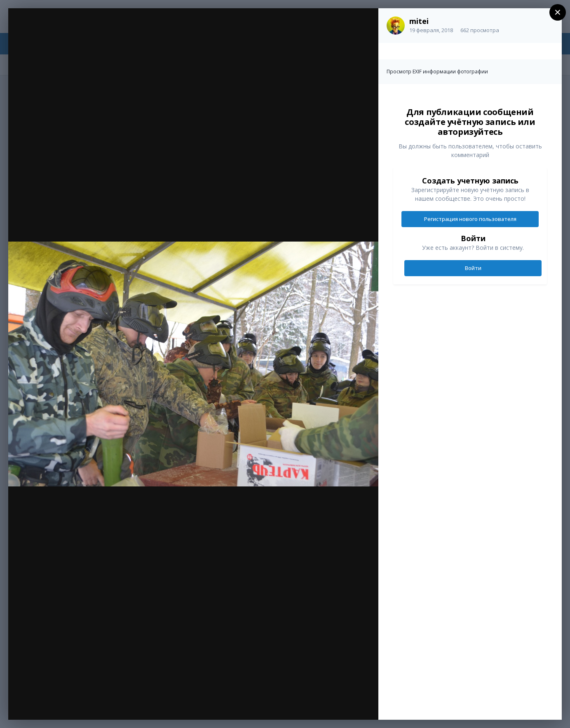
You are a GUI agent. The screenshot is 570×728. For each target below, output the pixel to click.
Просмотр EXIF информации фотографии (437, 72)
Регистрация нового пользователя (470, 219)
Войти (473, 268)
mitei (419, 21)
